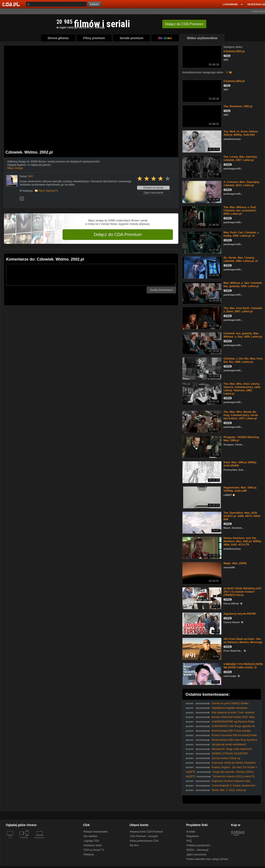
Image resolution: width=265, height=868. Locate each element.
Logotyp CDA (91, 841)
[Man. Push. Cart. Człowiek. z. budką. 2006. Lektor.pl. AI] (201, 242)
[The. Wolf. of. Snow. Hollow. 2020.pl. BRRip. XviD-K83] (201, 141)
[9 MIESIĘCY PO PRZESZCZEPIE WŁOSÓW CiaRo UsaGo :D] (201, 674)
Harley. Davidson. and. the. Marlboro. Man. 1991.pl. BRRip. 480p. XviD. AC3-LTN (243, 541)
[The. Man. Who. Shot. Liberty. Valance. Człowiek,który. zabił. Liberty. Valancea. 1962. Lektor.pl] (201, 393)
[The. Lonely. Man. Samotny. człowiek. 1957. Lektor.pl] (201, 166)
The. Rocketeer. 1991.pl (238, 106)
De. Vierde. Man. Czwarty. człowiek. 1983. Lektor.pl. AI (241, 259)
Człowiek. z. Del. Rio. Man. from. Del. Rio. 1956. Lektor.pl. (243, 360)
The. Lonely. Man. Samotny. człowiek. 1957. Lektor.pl (240, 158)
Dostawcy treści (93, 845)
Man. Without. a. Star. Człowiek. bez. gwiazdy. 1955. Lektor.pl (243, 285)
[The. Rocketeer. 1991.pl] (201, 116)
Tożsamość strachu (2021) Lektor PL (234, 776)
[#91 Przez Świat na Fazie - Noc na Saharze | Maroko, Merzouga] (201, 648)
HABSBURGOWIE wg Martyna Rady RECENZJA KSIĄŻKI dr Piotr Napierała (220, 723)
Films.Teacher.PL (48, 191)
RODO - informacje (197, 850)
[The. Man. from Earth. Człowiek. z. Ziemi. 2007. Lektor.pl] (201, 318)
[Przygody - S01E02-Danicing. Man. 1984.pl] (201, 447)
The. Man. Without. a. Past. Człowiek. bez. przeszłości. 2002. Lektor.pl (240, 211)
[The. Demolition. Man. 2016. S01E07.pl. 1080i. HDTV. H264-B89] (201, 522)
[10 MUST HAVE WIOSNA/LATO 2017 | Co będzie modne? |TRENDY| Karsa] (201, 598)
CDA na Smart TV (94, 850)
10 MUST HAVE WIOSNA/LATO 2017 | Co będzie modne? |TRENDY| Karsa (242, 592)
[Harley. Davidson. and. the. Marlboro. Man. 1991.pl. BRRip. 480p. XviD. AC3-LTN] (201, 548)
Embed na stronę (153, 188)
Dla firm (134, 845)
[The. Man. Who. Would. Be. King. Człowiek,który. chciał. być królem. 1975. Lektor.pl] (201, 421)
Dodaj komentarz (161, 290)
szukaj (95, 4)
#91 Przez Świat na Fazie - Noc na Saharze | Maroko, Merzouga (243, 641)
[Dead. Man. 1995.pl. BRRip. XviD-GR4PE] (201, 472)
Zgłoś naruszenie (153, 193)
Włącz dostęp (15, 168)
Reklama (89, 855)
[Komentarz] (91, 275)
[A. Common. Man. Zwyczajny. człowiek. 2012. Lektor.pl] (201, 191)
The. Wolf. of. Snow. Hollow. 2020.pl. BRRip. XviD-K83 (241, 133)
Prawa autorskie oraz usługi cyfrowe (207, 859)
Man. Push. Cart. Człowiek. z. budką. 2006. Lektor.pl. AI (241, 234)
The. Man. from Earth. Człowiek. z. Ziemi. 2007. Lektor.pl (243, 310)
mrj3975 (190, 772)
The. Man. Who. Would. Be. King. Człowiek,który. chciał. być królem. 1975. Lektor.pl (241, 415)
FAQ (189, 841)
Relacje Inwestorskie (96, 832)
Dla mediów (90, 836)
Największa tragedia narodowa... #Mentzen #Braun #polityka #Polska (218, 710)
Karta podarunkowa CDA (144, 841)
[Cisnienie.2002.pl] (201, 56)
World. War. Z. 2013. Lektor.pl (229, 790)
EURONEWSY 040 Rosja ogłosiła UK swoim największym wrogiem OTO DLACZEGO (220, 728)
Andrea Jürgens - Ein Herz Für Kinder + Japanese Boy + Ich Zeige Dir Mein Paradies (222, 769)
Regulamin (193, 836)
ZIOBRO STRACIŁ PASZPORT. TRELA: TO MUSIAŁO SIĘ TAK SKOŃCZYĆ (217, 755)
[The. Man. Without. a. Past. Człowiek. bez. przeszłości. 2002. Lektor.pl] (201, 217)
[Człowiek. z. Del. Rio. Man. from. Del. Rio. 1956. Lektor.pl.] (201, 368)
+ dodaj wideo (258, 11)
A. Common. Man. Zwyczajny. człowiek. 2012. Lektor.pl (242, 184)
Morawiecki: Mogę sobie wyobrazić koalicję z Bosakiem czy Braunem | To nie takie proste (219, 751)
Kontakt (191, 832)
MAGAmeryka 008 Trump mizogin (231, 731)
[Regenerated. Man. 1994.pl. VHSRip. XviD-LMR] (201, 497)
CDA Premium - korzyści (144, 836)
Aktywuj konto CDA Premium (146, 832)
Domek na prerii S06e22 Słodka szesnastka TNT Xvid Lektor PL (217, 705)
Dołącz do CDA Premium (118, 234)
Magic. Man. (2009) (235, 563)
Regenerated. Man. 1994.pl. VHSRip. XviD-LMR (240, 489)
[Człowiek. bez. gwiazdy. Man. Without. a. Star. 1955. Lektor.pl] (201, 343)
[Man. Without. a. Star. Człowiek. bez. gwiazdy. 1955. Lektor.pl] (201, 292)
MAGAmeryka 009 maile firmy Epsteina (234, 740)
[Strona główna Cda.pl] (12, 4)
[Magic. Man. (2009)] (201, 573)
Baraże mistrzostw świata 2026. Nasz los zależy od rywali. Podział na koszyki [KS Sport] (220, 719)
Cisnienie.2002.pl (234, 51)
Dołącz (184, 24)
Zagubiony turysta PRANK (240, 614)
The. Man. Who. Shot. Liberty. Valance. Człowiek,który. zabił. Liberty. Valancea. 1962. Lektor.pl (242, 389)
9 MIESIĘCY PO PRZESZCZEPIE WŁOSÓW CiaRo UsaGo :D (243, 666)
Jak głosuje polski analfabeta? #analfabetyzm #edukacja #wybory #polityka (216, 746)
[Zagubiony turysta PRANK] (201, 623)
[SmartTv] (27, 840)
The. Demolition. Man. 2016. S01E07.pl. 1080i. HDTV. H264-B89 (242, 516)
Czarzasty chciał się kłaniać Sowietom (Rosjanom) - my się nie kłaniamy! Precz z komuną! (221, 764)
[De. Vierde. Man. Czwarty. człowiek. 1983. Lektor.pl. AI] (201, 267)
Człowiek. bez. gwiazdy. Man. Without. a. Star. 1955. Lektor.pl (243, 335)
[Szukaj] (56, 4)
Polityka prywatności (198, 845)
